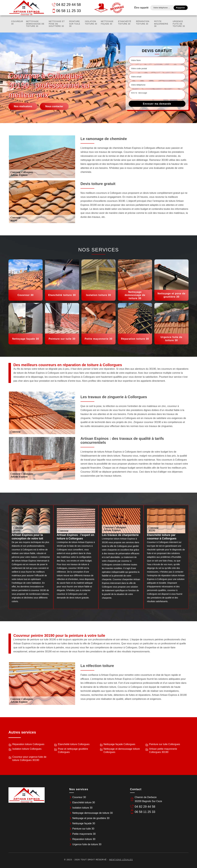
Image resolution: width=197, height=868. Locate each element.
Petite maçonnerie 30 (161, 24)
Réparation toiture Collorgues (28, 744)
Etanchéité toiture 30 (125, 23)
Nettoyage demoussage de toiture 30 (35, 24)
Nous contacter (54, 106)
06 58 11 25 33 (66, 11)
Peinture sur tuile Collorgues (165, 744)
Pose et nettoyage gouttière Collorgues (73, 750)
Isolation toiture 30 (91, 23)
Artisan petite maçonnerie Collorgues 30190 (163, 750)
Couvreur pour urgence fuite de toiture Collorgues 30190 (29, 758)
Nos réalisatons (23, 106)
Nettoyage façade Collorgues (119, 744)
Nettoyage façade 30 (107, 23)
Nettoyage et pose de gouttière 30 (57, 24)
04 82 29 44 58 (66, 5)
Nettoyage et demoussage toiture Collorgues (122, 750)
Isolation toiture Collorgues (27, 749)
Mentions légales (121, 860)
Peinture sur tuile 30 (75, 24)
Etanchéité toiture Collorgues (74, 744)
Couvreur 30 (17, 23)
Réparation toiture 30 (143, 23)
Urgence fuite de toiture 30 (179, 24)
